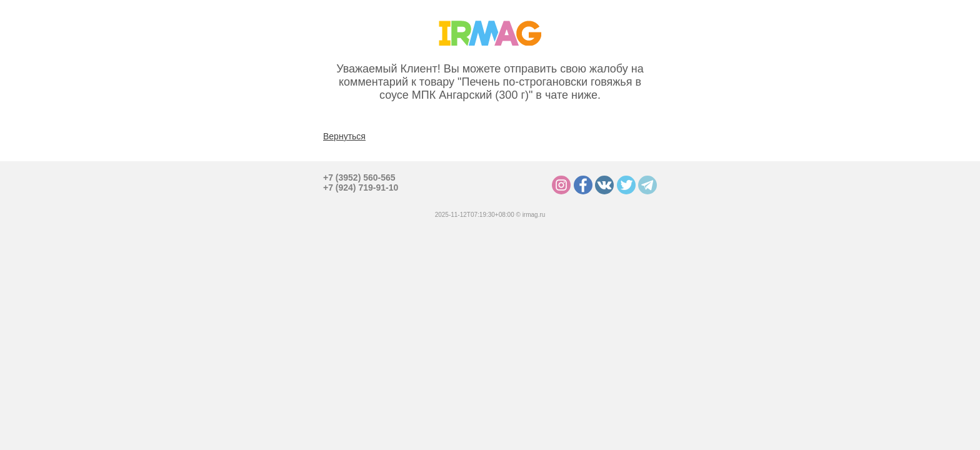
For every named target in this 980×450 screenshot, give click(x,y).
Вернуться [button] (344, 136)
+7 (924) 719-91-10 (361, 187)
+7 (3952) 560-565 (359, 177)
